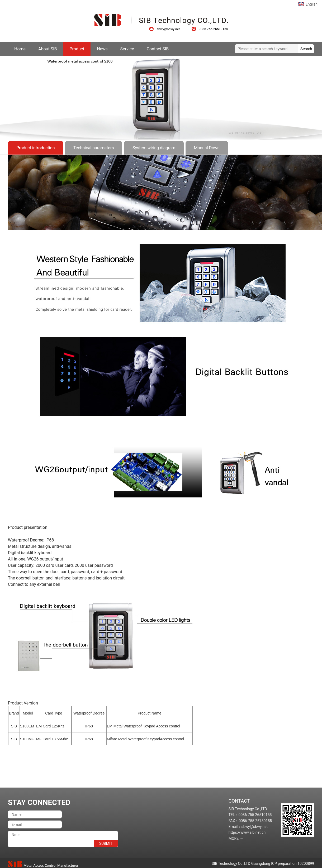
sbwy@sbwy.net (167, 29)
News (102, 49)
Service (127, 49)
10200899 (306, 864)
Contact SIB (158, 49)
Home (20, 49)
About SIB (48, 49)
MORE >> (236, 838)
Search (306, 49)
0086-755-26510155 (210, 29)
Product (77, 49)
